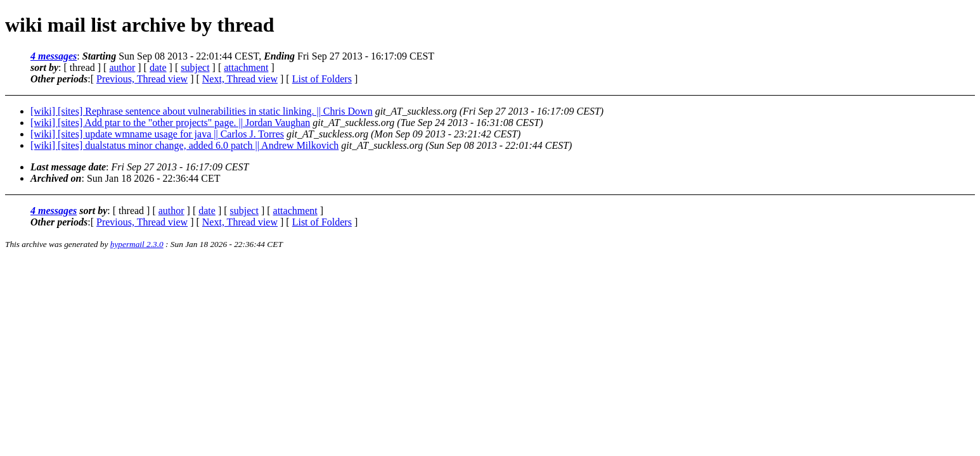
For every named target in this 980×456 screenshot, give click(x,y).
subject (195, 67)
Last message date (68, 167)
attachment (246, 67)
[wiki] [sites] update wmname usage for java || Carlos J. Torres (157, 134)
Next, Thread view (240, 79)
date (158, 67)
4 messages (54, 56)
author (122, 67)
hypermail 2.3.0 (137, 244)
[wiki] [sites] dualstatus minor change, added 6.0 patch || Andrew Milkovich (184, 145)
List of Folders (322, 79)
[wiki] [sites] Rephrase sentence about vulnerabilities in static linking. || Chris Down (202, 111)
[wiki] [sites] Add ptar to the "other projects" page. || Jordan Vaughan (170, 123)
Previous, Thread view (142, 79)
